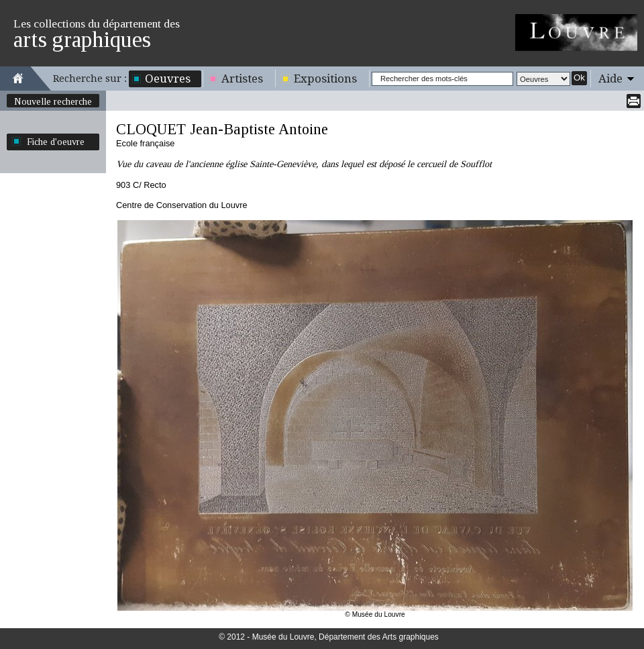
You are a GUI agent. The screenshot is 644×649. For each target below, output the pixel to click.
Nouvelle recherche (53, 101)
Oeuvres (168, 79)
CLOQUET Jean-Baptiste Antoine (222, 129)
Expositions (325, 79)
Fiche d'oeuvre (56, 142)
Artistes (242, 79)
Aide (610, 79)
